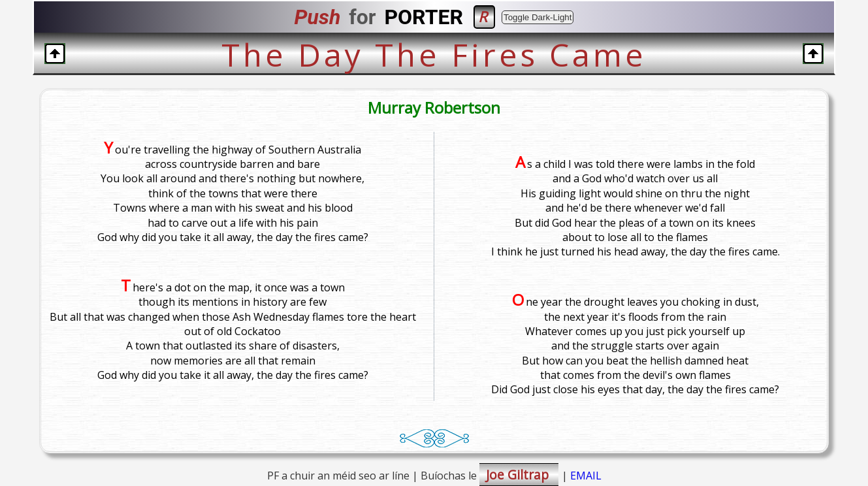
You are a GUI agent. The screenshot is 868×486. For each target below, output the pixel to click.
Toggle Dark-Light (538, 17)
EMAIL (586, 476)
